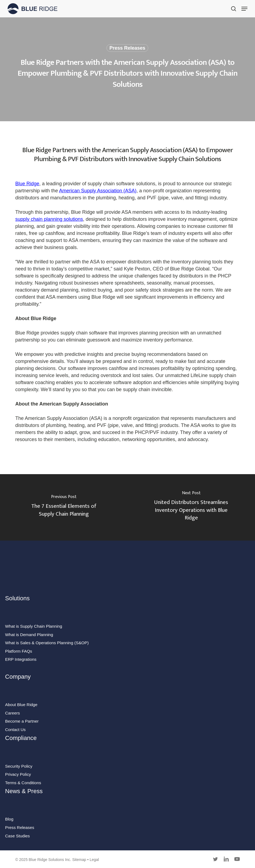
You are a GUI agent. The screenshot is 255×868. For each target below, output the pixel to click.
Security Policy (19, 766)
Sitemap (79, 860)
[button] (244, 9)
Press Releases (127, 48)
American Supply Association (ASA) (98, 191)
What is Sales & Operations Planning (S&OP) (47, 643)
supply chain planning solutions (49, 219)
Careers (12, 713)
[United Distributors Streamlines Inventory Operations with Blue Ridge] (191, 507)
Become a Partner (22, 721)
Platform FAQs (19, 651)
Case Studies (18, 836)
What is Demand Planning (29, 635)
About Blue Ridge (21, 705)
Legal (94, 860)
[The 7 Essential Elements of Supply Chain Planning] (64, 507)
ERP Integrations (21, 659)
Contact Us (15, 730)
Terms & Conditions (23, 783)
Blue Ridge (27, 184)
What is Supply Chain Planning (34, 626)
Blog (9, 819)
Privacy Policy (18, 774)
